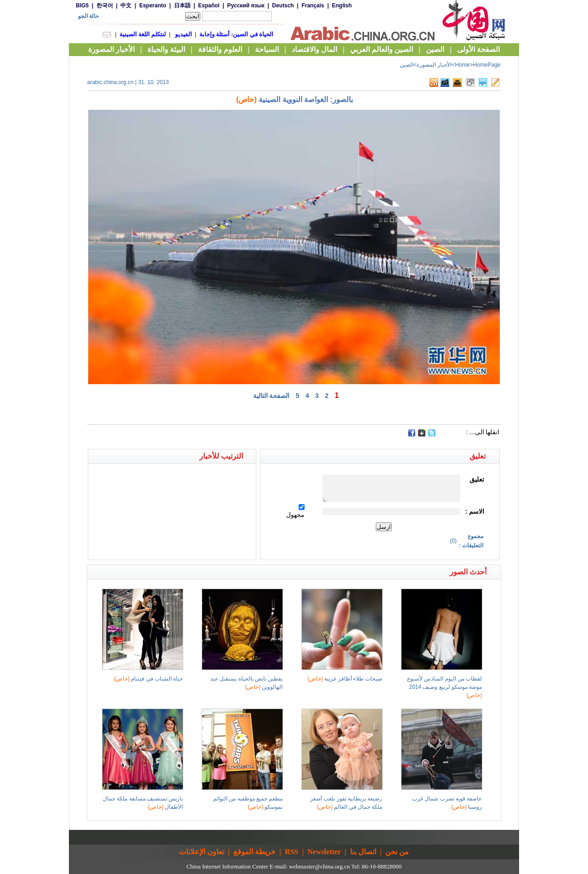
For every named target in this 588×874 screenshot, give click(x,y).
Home (462, 65)
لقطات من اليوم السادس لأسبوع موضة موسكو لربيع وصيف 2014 (444, 687)
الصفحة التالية (271, 396)
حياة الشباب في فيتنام (148, 679)
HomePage (486, 65)
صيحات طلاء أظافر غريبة (345, 679)
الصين (407, 65)
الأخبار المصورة (434, 65)
